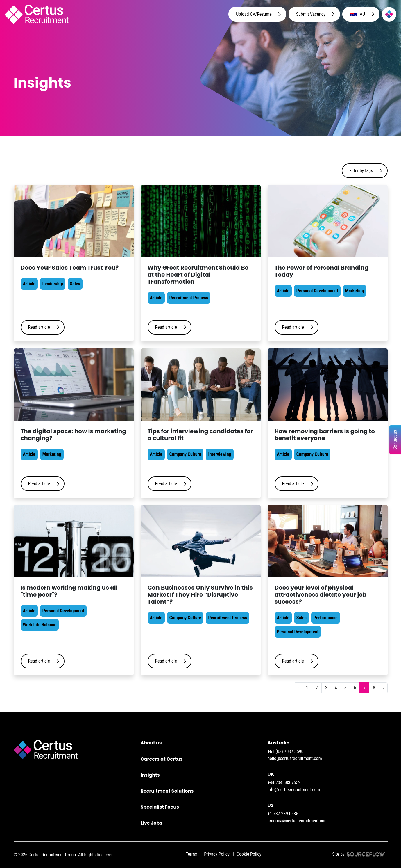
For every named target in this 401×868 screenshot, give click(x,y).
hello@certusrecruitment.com (295, 758)
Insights (150, 775)
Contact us (395, 440)
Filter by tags (361, 171)
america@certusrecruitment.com (298, 821)
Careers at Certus (162, 759)
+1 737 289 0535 (283, 814)
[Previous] (298, 688)
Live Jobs (152, 823)
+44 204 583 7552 (284, 783)
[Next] (383, 688)
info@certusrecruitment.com (294, 790)
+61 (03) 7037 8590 (286, 752)
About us (151, 743)
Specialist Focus (160, 807)
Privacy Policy (217, 854)
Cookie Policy (249, 854)
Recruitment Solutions (167, 791)
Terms (191, 854)
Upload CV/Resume (254, 14)
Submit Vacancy (311, 14)
